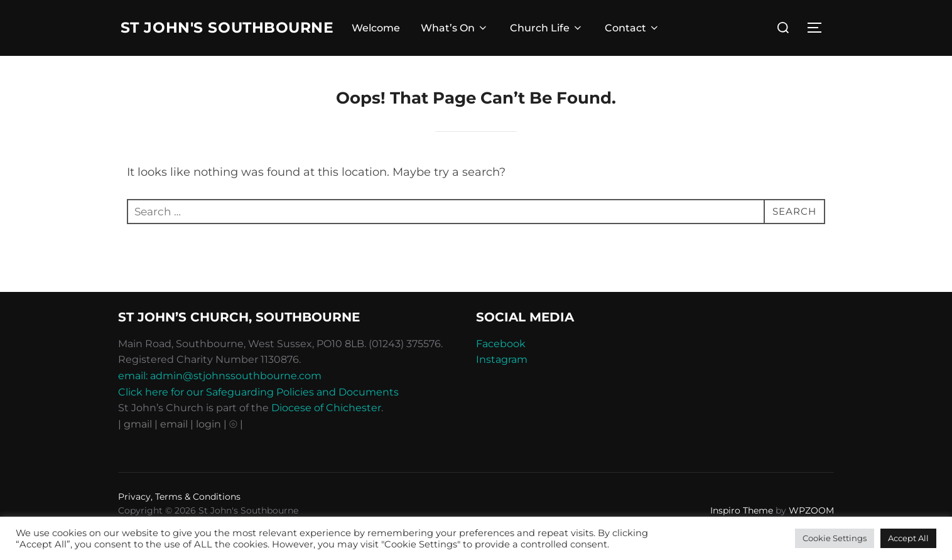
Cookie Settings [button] (835, 538)
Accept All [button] (908, 538)
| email (172, 450)
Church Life (553, 41)
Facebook (501, 369)
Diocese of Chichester (326, 433)
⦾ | (236, 450)
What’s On (462, 41)
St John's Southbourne (192, 40)
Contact (639, 41)
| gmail (136, 450)
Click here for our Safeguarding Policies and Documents (258, 418)
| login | (208, 450)
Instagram (502, 386)
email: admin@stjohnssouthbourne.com (220, 401)
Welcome (382, 41)
